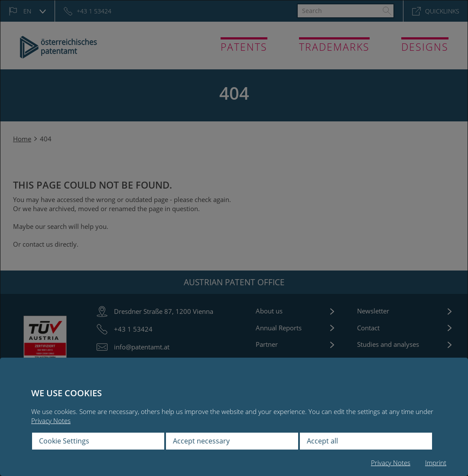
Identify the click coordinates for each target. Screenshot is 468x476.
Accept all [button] (322, 441)
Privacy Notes (51, 421)
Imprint (436, 463)
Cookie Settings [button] (64, 441)
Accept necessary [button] (201, 441)
